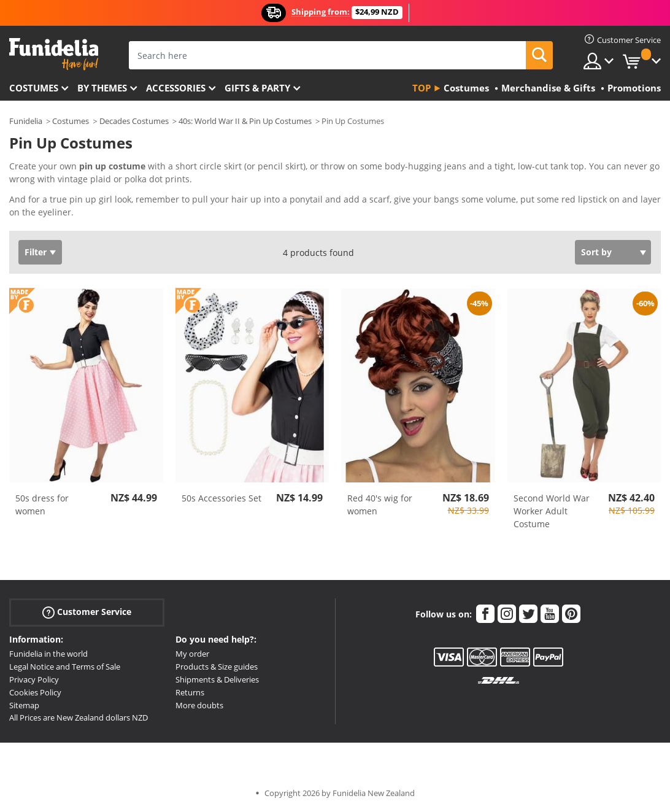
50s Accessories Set (221, 498)
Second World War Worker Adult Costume (552, 511)
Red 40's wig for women (380, 505)
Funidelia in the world (48, 654)
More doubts (199, 705)
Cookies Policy (35, 692)
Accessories (176, 88)
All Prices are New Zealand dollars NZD (79, 717)
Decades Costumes (134, 121)
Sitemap (24, 705)
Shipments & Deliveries (217, 679)
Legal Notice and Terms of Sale (65, 667)
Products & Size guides (217, 667)
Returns (190, 692)
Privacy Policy (34, 679)
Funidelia (26, 121)
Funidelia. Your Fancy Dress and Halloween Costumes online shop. (54, 54)
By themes (102, 88)
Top (422, 88)
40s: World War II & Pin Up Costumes (245, 121)
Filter (36, 252)
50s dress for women (42, 505)
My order (192, 654)
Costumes (34, 88)
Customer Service (87, 612)
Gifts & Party (257, 88)
